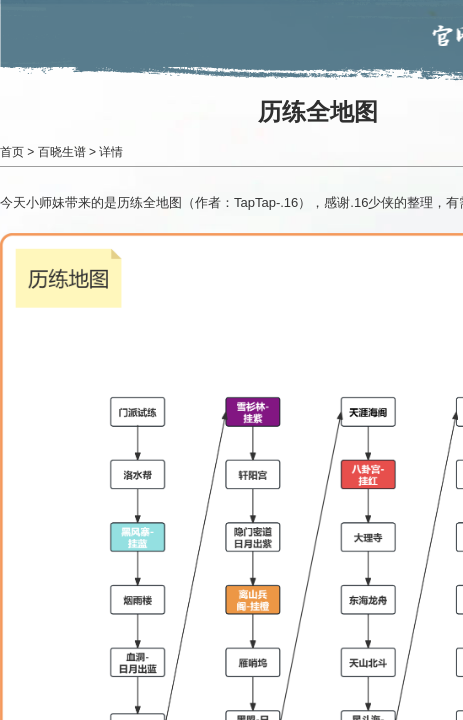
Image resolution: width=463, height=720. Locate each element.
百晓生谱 (62, 152)
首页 (12, 152)
